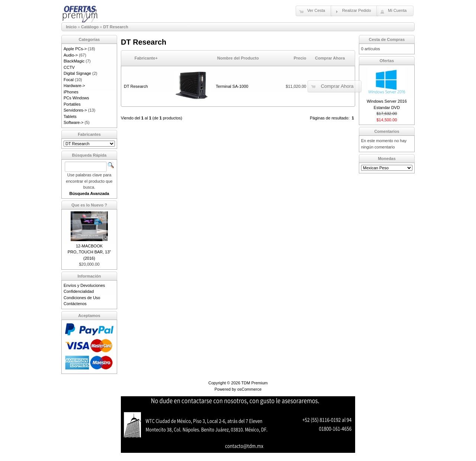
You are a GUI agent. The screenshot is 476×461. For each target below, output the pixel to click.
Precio (300, 58)
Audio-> (71, 55)
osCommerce (249, 389)
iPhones (71, 92)
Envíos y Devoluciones (84, 285)
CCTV (69, 67)
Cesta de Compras (387, 39)
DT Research (115, 27)
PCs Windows (76, 98)
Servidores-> (75, 110)
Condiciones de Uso (82, 298)
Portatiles (72, 104)
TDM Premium (255, 383)
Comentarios (387, 131)
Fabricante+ (146, 58)
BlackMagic (74, 61)
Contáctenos (75, 304)
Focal (69, 80)
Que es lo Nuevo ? (89, 205)
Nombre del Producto (238, 58)
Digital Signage (77, 73)
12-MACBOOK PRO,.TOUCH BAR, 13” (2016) (89, 252)
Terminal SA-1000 (232, 86)
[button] (314, 11)
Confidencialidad (79, 291)
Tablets (70, 116)
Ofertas (387, 61)
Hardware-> (74, 86)
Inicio (71, 27)
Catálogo (90, 27)
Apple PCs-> (75, 49)
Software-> (74, 122)
